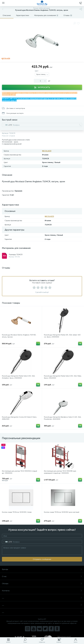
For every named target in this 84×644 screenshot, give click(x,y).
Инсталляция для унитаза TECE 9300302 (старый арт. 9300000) (19, 472)
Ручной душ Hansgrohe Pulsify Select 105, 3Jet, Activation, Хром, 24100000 (19, 377)
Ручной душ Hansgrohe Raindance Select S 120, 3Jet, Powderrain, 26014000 (63, 418)
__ (42, 598)
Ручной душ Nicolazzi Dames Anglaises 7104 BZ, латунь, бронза (19, 336)
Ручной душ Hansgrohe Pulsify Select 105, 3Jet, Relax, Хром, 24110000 (63, 377)
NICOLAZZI (47, 151)
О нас (42, 576)
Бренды (42, 569)
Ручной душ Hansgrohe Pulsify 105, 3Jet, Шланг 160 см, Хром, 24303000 (62, 336)
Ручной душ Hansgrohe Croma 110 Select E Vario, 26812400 (19, 418)
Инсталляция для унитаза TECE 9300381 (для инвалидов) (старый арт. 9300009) (60, 472)
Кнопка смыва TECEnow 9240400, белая (17, 512)
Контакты (42, 591)
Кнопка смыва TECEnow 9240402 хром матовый (62, 512)
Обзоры (42, 584)
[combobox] (7, 125)
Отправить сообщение (42, 559)
